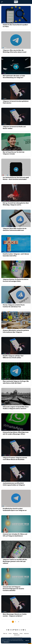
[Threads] (21, 630)
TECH (5, 73)
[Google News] (8, 630)
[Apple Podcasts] (18, 630)
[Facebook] (7, 630)
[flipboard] (14, 630)
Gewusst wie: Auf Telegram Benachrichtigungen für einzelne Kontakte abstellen (13, 589)
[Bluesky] (23, 630)
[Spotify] (16, 630)
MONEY (5, 150)
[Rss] (25, 630)
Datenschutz (6, 642)
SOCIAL (13, 22)
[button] (27, 640)
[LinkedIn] (12, 630)
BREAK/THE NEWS (7, 22)
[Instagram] (10, 630)
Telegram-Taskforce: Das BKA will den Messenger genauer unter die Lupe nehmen (15, 561)
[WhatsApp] (19, 630)
